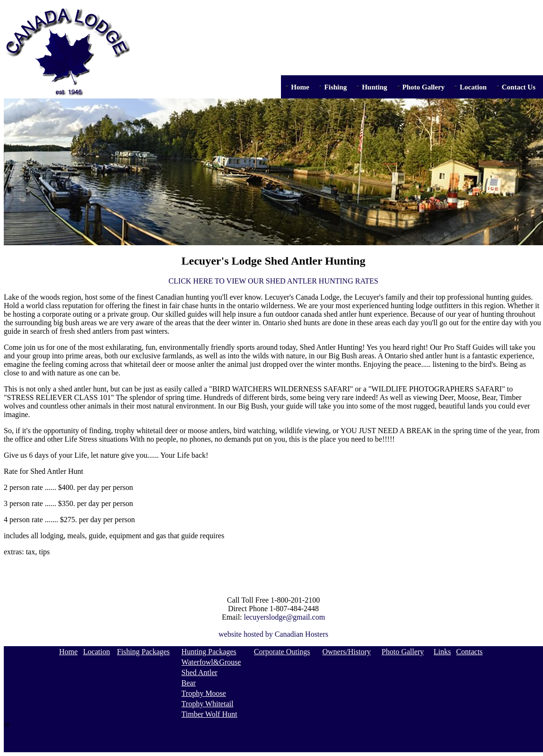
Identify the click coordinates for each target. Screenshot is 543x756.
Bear (189, 683)
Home (300, 87)
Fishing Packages (143, 652)
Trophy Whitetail (208, 704)
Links (442, 652)
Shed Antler (200, 672)
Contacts (469, 652)
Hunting (374, 87)
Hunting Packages (209, 652)
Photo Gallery (424, 87)
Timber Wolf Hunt (210, 714)
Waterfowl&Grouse (211, 662)
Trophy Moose (204, 693)
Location (473, 87)
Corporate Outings (282, 652)
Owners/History (347, 652)
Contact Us (519, 87)
